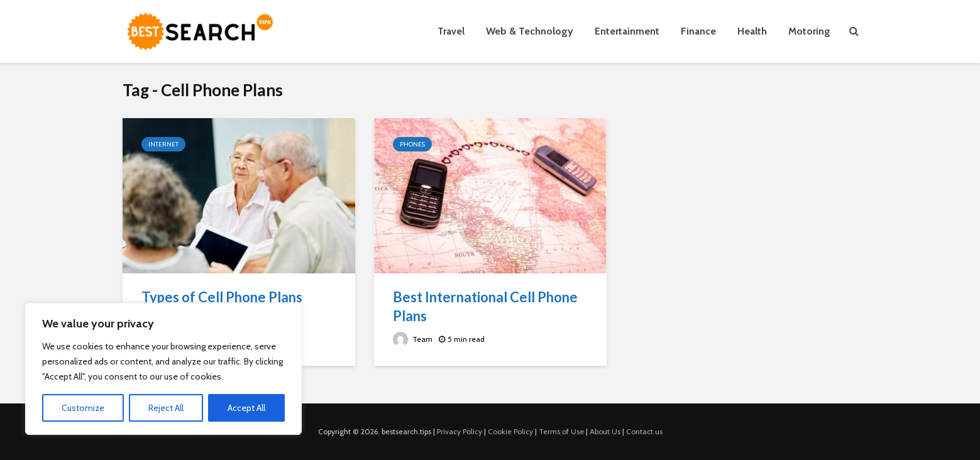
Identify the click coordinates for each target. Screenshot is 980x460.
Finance (698, 31)
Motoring (809, 31)
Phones (412, 144)
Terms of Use (561, 431)
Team (413, 339)
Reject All (166, 408)
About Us (605, 431)
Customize (83, 408)
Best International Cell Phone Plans (485, 306)
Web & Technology (530, 31)
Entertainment (627, 31)
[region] (163, 369)
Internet (163, 144)
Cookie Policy (510, 431)
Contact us (644, 431)
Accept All (246, 408)
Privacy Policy (460, 431)
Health (752, 31)
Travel (451, 31)
